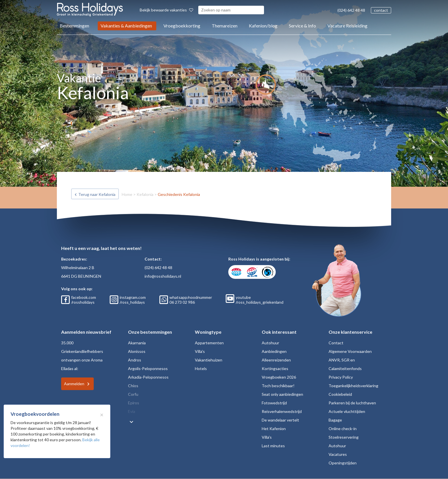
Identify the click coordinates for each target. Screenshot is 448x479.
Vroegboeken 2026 (279, 377)
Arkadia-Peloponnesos (148, 377)
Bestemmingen (74, 26)
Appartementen (209, 343)
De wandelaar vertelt (280, 420)
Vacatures (338, 454)
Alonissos (137, 351)
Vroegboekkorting (182, 26)
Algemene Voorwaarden (350, 351)
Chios (133, 386)
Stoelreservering (344, 437)
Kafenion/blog (263, 26)
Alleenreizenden (276, 360)
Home (127, 194)
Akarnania (137, 343)
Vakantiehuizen (209, 360)
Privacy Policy (341, 377)
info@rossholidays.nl (163, 276)
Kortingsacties (275, 368)
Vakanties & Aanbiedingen (126, 26)
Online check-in (343, 429)
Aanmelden (74, 384)
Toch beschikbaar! (278, 386)
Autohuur (270, 343)
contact (381, 10)
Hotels (201, 368)
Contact (336, 343)
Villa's (200, 351)
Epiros (134, 403)
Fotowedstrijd (274, 403)
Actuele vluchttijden (347, 411)
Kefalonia (145, 194)
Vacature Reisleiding (347, 26)
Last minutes (273, 446)
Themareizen (225, 26)
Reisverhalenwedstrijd (282, 411)
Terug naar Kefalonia (97, 194)
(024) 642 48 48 (351, 10)
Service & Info (302, 26)
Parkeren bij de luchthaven (352, 403)
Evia (132, 411)
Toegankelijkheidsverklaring (353, 386)
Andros (135, 360)
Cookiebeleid (340, 394)
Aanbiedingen (274, 351)
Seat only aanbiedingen (282, 394)
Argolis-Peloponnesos (148, 368)
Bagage (335, 420)
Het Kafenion (274, 429)
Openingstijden (343, 463)
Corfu (133, 394)
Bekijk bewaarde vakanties (166, 10)
